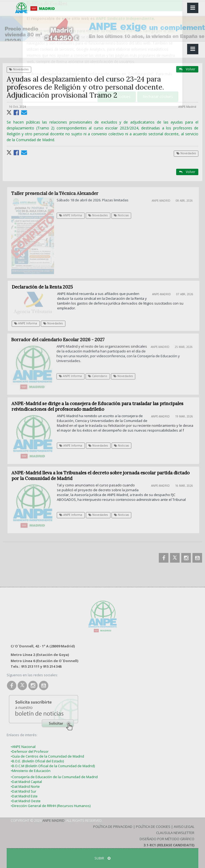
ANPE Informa (74, 215)
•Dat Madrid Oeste (26, 801)
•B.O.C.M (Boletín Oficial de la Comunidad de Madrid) (53, 766)
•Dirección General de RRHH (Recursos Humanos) (51, 806)
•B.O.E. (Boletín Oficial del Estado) (37, 761)
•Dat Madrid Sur (23, 791)
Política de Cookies (153, 827)
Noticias (124, 215)
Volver (187, 69)
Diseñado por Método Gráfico (167, 839)
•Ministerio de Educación (31, 771)
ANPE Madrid (54, 820)
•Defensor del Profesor (30, 751)
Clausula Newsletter (175, 833)
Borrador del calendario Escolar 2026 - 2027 (61, 340)
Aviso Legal (184, 827)
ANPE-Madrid (187, 107)
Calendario (100, 376)
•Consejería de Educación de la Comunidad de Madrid (54, 777)
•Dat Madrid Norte (25, 786)
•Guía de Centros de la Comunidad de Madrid (47, 756)
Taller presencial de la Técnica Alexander (58, 193)
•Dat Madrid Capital (26, 782)
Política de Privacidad (113, 827)
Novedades (19, 69)
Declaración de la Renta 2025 (45, 287)
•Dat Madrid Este (24, 796)
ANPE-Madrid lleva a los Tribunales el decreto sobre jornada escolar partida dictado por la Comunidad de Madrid (102, 476)
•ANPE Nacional (23, 747)
